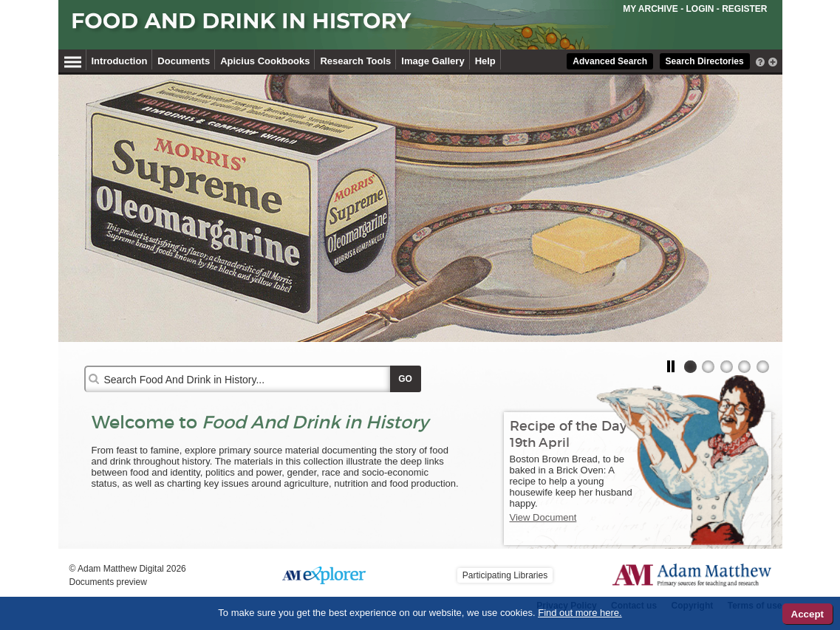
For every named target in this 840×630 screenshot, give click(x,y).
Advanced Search (610, 61)
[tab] (690, 367)
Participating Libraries (505, 575)
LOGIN (700, 9)
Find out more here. (580, 613)
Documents (184, 61)
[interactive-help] (760, 61)
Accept (807, 614)
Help (485, 61)
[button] (673, 366)
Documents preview (108, 582)
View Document (543, 517)
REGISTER (744, 9)
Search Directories (705, 61)
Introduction (120, 61)
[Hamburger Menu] (73, 60)
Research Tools (355, 61)
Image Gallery (433, 61)
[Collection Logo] (357, 27)
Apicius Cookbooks (265, 61)
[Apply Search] (406, 379)
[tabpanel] (420, 208)
